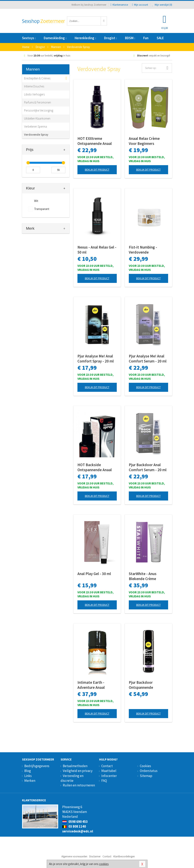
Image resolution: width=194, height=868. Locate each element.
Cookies (145, 766)
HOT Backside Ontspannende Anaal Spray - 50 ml (95, 467)
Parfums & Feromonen (38, 102)
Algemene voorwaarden (74, 856)
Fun (146, 38)
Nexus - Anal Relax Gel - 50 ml (97, 250)
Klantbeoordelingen (124, 856)
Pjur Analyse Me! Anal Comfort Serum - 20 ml (148, 359)
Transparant (42, 209)
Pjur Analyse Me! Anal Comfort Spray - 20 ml (96, 359)
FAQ (104, 781)
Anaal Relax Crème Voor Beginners (144, 141)
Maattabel (109, 771)
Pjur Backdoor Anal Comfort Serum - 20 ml (148, 467)
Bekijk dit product (97, 170)
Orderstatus (149, 771)
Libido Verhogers (34, 94)
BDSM (130, 38)
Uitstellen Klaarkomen (37, 118)
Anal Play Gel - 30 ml (94, 574)
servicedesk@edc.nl (78, 831)
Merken (30, 781)
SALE (160, 38)
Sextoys (29, 38)
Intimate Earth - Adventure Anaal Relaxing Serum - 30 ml (96, 685)
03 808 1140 (74, 826)
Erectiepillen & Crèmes (37, 78)
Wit (36, 201)
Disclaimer (95, 856)
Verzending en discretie (72, 778)
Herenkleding (85, 38)
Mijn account (140, 5)
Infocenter (109, 776)
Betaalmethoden (75, 766)
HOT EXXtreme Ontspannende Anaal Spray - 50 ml (95, 141)
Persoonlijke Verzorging (39, 110)
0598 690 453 (75, 822)
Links (28, 776)
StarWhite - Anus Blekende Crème (143, 576)
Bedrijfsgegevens (37, 766)
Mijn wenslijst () (162, 5)
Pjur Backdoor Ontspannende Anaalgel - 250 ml (143, 685)
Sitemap (146, 776)
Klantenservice (119, 5)
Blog (28, 771)
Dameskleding (55, 38)
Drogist (110, 38)
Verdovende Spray (36, 135)
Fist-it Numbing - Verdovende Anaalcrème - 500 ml (146, 250)
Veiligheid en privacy (78, 771)
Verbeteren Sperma (36, 126)
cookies (104, 864)
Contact (107, 766)
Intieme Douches (34, 86)
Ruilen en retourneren (79, 785)
